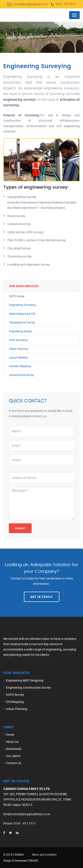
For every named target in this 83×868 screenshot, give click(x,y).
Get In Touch (41, 597)
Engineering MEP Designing (25, 680)
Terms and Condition (44, 854)
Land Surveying (18, 340)
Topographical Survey (22, 322)
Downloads (14, 749)
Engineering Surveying (22, 305)
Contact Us (14, 763)
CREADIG (33, 860)
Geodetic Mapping (20, 366)
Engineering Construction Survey (28, 687)
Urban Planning (18, 349)
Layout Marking (18, 357)
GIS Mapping (15, 702)
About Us (12, 742)
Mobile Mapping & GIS (22, 314)
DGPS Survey (17, 296)
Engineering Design (21, 331)
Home (10, 735)
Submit (20, 528)
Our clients (13, 756)
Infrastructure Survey (21, 375)
